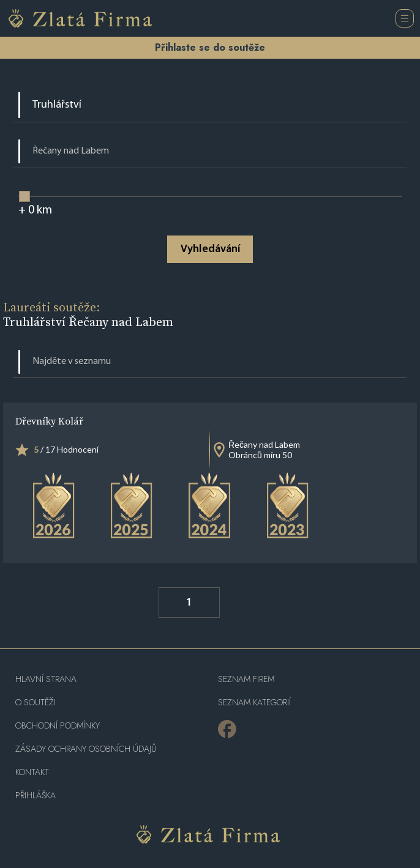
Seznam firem (246, 679)
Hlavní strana (46, 679)
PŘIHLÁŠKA (36, 796)
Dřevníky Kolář (49, 421)
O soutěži (36, 703)
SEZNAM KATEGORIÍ (254, 703)
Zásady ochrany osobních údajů (86, 749)
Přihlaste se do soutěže (210, 47)
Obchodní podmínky (58, 726)
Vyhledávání (210, 249)
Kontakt (32, 772)
